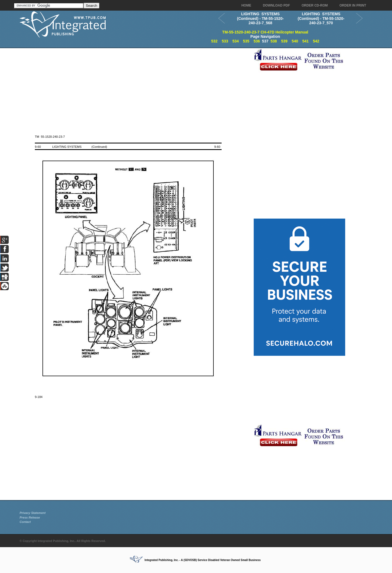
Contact (25, 522)
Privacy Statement (33, 513)
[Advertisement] (135, 86)
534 (236, 41)
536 (257, 41)
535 (246, 41)
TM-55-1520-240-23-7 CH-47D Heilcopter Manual (265, 32)
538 (274, 41)
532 (214, 41)
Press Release (30, 517)
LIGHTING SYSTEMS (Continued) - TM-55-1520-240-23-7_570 (321, 18)
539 (284, 41)
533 (225, 41)
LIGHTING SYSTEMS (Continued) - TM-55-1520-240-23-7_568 (261, 18)
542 (316, 41)
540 (295, 41)
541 (306, 41)
